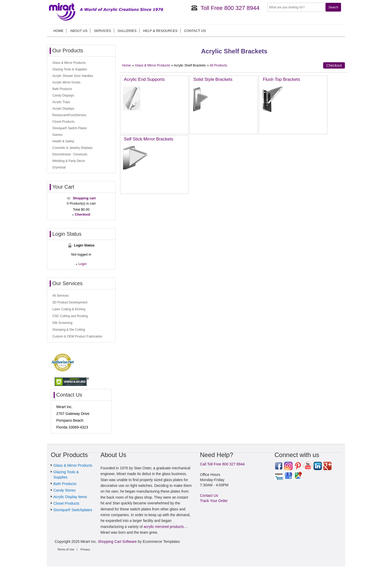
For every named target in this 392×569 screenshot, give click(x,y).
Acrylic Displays (63, 109)
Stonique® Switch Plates (70, 128)
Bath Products (62, 89)
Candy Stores (65, 490)
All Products (218, 65)
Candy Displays (63, 95)
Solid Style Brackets (213, 79)
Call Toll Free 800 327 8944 (222, 464)
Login (82, 264)
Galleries (127, 31)
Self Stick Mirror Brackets (149, 139)
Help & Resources (160, 31)
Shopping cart (84, 198)
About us (79, 31)
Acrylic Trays (61, 102)
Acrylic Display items (70, 497)
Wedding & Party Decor (69, 161)
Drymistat (59, 167)
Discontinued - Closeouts (70, 154)
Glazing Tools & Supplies (70, 69)
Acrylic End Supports (144, 79)
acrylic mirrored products (164, 527)
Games (57, 135)
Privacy (85, 549)
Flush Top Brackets (281, 79)
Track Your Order (214, 501)
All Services (61, 296)
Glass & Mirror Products (153, 65)
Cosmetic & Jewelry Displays (72, 148)
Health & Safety (63, 141)
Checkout (334, 65)
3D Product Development (70, 302)
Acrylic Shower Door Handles (73, 76)
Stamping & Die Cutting (69, 330)
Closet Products (63, 122)
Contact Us (195, 31)
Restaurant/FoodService (69, 115)
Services (103, 31)
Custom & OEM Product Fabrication (77, 336)
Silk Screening (62, 323)
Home (58, 31)
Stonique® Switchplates (73, 510)
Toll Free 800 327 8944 (230, 8)
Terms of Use (66, 549)
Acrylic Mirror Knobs (66, 82)
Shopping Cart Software (117, 542)
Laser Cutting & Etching (69, 309)
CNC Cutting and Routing (70, 316)
